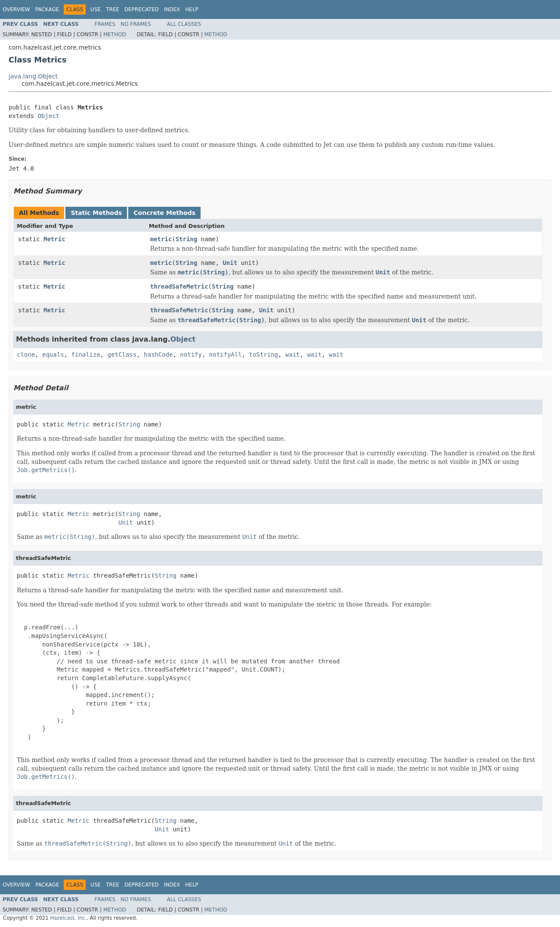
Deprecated (142, 9)
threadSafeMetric (179, 286)
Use (96, 9)
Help (192, 9)
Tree (113, 9)
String (187, 239)
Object (48, 116)
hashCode (158, 355)
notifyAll (226, 355)
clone (26, 355)
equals (53, 355)
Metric (54, 239)
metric (161, 239)
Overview (16, 9)
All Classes (184, 24)
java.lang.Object (33, 76)
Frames (105, 24)
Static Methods (96, 213)
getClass (122, 355)
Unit (230, 263)
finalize (85, 355)
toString (264, 355)
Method (115, 34)
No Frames (136, 24)
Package (47, 9)
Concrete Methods (164, 213)
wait (293, 355)
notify (191, 355)
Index (172, 9)
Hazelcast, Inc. (68, 918)
